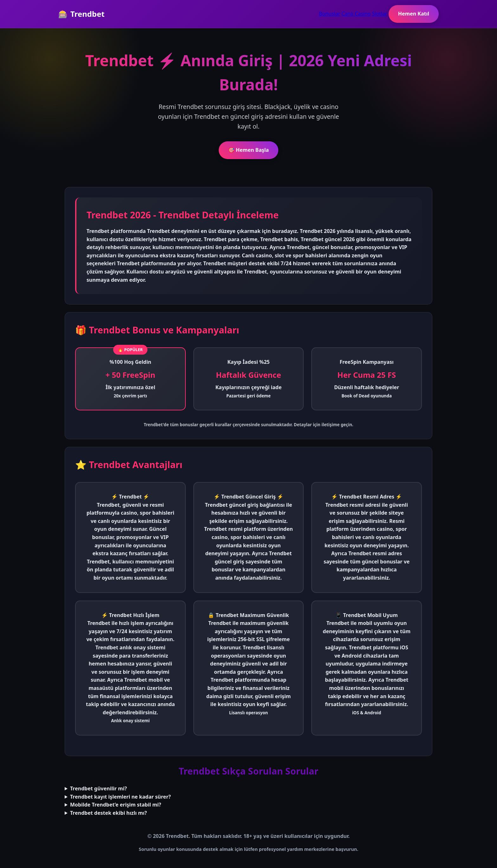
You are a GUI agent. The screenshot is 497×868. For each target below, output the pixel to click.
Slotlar (380, 14)
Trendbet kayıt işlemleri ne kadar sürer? (120, 797)
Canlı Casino (356, 14)
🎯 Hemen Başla (248, 150)
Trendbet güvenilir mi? (98, 788)
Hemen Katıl (414, 14)
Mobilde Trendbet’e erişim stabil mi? (116, 805)
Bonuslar (329, 14)
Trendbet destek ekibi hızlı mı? (108, 813)
